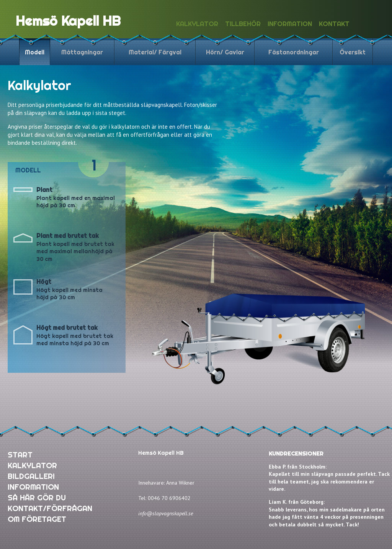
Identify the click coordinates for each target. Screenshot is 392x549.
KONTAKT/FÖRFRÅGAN (50, 508)
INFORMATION (33, 487)
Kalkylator (197, 24)
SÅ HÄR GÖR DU (37, 497)
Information (290, 24)
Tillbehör (243, 24)
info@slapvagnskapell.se (166, 513)
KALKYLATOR (32, 465)
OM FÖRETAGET (37, 519)
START (20, 455)
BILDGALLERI (31, 476)
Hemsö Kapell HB (68, 21)
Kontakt (334, 24)
